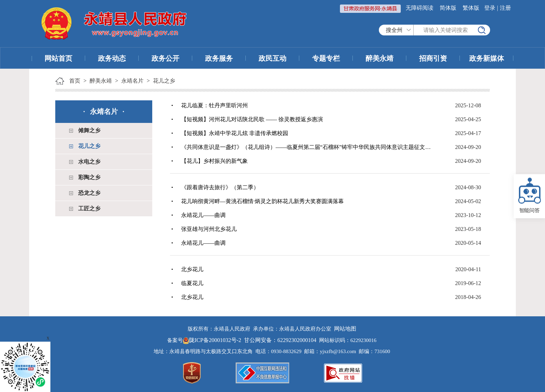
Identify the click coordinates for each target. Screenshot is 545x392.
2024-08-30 (468, 187)
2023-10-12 (468, 215)
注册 (505, 8)
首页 (75, 81)
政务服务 (219, 58)
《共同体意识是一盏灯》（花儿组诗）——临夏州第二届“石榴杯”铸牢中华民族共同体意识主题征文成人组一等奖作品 (307, 147)
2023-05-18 (468, 229)
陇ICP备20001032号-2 (213, 340)
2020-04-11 (468, 269)
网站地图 (345, 329)
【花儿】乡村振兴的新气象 (214, 161)
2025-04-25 (468, 119)
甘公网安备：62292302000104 (280, 340)
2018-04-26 (468, 297)
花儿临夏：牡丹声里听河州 (214, 105)
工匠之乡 (89, 208)
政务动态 (112, 58)
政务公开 (165, 58)
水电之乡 (89, 162)
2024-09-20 (468, 147)
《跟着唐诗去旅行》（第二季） (220, 187)
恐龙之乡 (89, 193)
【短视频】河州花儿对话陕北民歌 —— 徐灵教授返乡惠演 (252, 119)
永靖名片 (132, 81)
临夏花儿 (192, 283)
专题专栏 (326, 58)
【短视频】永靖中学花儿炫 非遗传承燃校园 (235, 133)
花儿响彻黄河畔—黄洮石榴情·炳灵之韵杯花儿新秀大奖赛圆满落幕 (262, 201)
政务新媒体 (487, 58)
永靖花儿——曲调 (203, 215)
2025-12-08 (468, 105)
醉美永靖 (380, 58)
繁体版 (471, 8)
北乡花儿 (192, 269)
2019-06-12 (468, 283)
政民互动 (272, 58)
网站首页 (58, 58)
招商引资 (433, 58)
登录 (490, 8)
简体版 (448, 8)
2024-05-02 (468, 201)
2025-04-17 (468, 133)
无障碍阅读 (420, 8)
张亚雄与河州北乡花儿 (209, 229)
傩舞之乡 (89, 130)
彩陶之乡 (89, 177)
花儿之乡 (164, 81)
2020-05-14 (468, 243)
